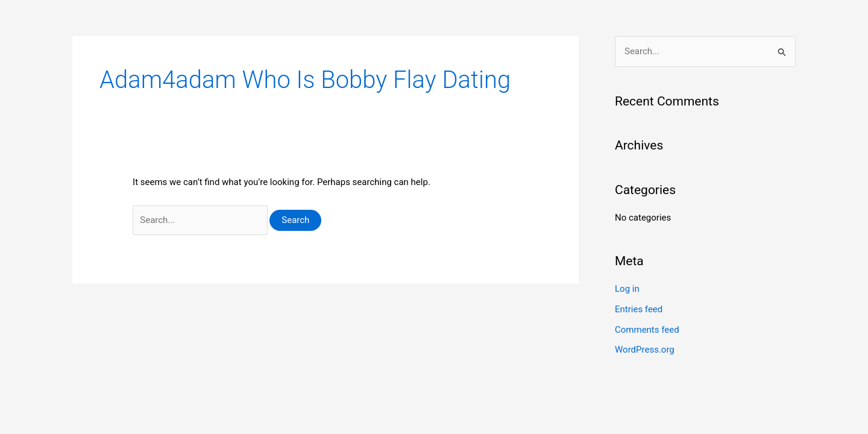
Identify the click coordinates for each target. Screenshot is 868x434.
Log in (627, 289)
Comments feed (647, 330)
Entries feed (639, 309)
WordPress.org (645, 350)
